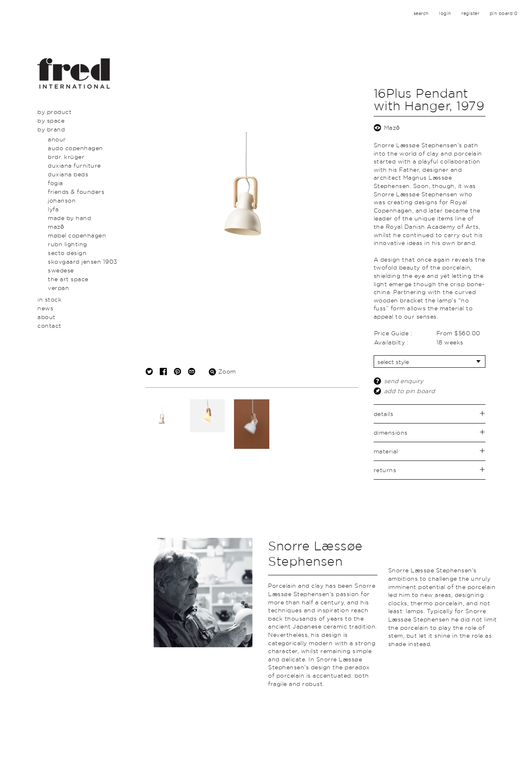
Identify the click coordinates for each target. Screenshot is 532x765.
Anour (57, 139)
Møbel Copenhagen (77, 235)
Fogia (55, 183)
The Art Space (68, 279)
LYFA (53, 209)
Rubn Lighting (68, 244)
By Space (51, 120)
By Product (54, 112)
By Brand (51, 129)
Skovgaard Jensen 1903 (83, 261)
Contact (49, 326)
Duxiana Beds (68, 174)
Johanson (62, 200)
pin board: (504, 13)
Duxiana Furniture (74, 165)
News (45, 308)
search (421, 13)
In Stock (49, 299)
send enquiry (404, 381)
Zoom (222, 371)
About (47, 317)
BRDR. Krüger (66, 157)
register (470, 13)
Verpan (58, 288)
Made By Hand (69, 218)
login (445, 13)
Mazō (56, 227)
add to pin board (410, 391)
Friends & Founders (76, 192)
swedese (61, 270)
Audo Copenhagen (75, 148)
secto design (67, 253)
